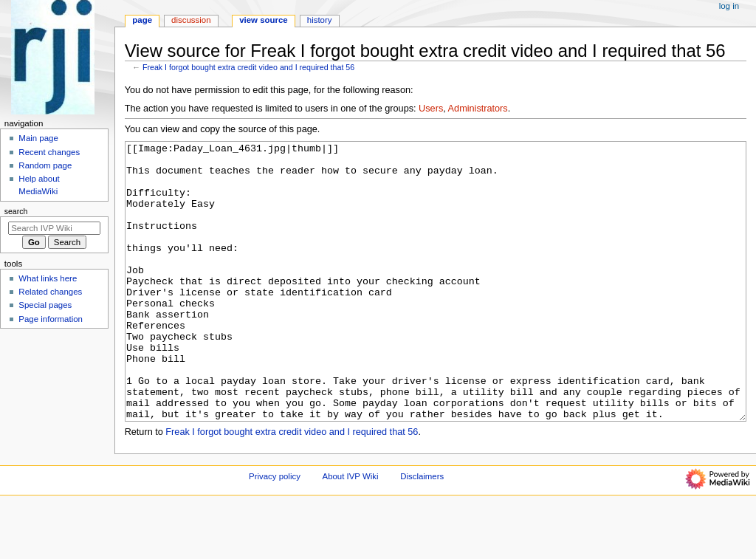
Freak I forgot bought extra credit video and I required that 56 (248, 67)
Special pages (45, 305)
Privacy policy (275, 532)
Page (142, 20)
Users (431, 109)
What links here (48, 278)
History (320, 20)
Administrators (478, 109)
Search (16, 211)
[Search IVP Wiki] (54, 228)
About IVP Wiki (351, 532)
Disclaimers (422, 532)
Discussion (191, 20)
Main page (38, 138)
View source (264, 20)
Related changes (50, 292)
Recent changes (49, 152)
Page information (51, 319)
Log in (729, 6)
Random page (45, 165)
